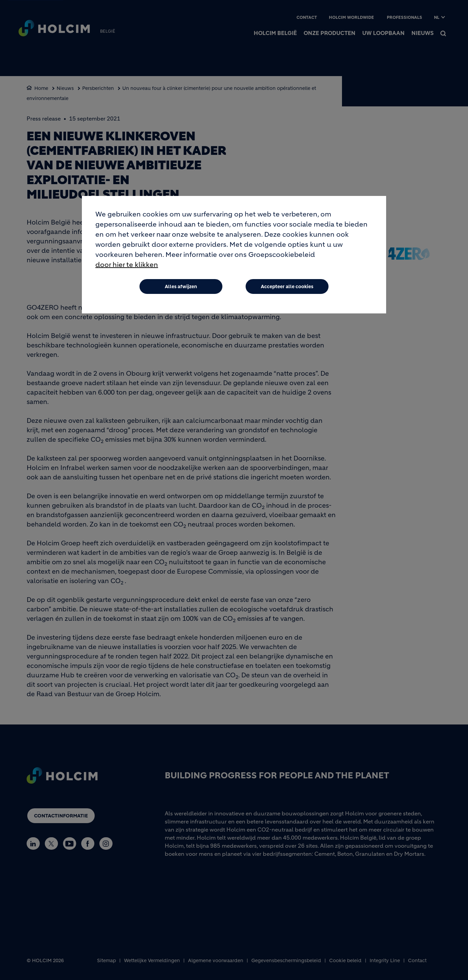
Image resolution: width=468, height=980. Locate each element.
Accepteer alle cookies (287, 287)
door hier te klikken (127, 265)
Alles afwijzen (181, 287)
